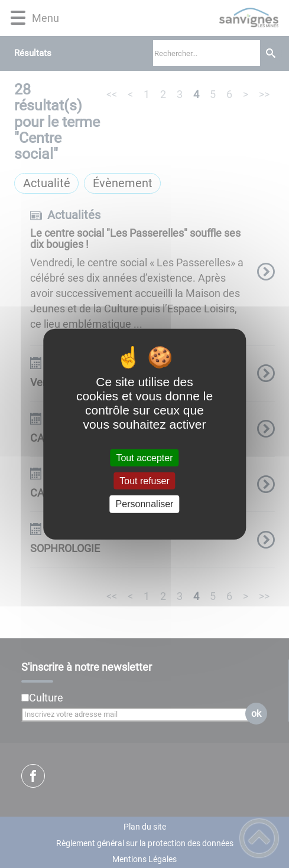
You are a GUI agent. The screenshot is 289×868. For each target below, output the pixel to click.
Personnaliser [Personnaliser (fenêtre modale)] (145, 504)
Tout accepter (144, 458)
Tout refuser (144, 481)
